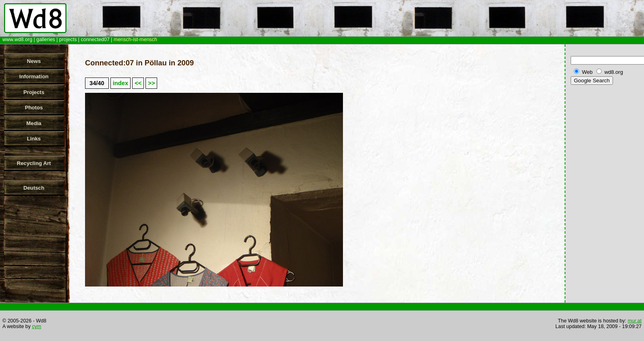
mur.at (635, 321)
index (120, 83)
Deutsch (34, 188)
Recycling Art (34, 163)
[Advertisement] (606, 213)
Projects (34, 92)
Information (34, 76)
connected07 (95, 40)
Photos (34, 108)
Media (34, 123)
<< (138, 83)
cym (36, 326)
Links (34, 139)
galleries (46, 40)
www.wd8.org (17, 40)
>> (151, 83)
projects (68, 40)
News (34, 61)
